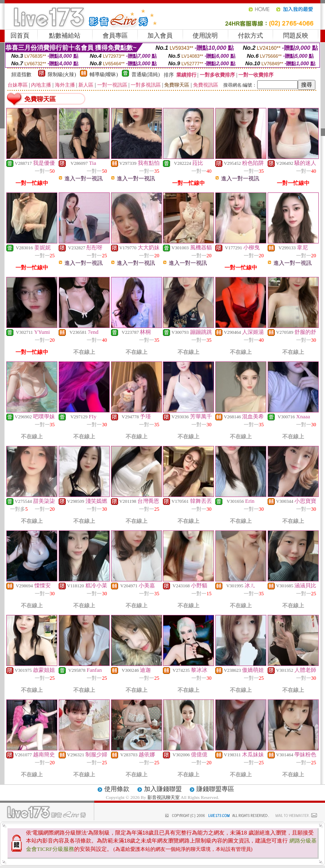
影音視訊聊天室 (164, 797)
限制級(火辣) (62, 74)
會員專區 (115, 36)
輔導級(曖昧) (104, 74)
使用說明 (205, 36)
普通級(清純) (146, 74)
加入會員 (160, 36)
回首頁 (20, 36)
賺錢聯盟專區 (215, 789)
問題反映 (296, 36)
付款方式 (250, 36)
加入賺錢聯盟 (163, 789)
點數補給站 (65, 36)
